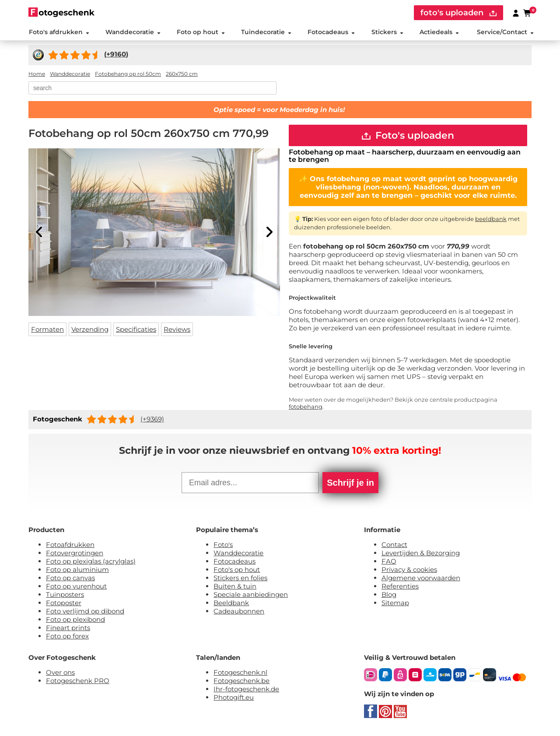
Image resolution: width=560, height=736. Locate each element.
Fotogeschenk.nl (240, 674)
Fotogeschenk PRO (78, 682)
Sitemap (395, 604)
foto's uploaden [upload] (458, 13)
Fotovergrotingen (75, 554)
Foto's (223, 546)
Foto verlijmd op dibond (85, 612)
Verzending (90, 330)
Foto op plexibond (75, 621)
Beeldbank (231, 604)
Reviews (177, 330)
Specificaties (136, 330)
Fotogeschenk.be (241, 682)
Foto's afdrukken (59, 32)
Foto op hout (201, 32)
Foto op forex (67, 637)
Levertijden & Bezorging (421, 554)
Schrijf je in (350, 484)
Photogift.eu (234, 699)
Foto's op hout (237, 571)
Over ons (60, 674)
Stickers (387, 32)
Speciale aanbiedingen (251, 596)
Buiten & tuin (235, 587)
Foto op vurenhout (76, 587)
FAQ (389, 563)
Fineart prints (68, 629)
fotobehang (306, 408)
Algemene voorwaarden (421, 579)
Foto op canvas (70, 579)
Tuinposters (65, 596)
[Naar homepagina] (61, 12)
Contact (394, 546)
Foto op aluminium (77, 571)
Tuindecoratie (266, 32)
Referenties (400, 587)
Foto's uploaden (408, 136)
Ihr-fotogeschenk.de (246, 690)
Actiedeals (439, 32)
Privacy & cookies (409, 571)
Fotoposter (64, 604)
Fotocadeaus (331, 32)
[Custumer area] (516, 13)
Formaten (47, 330)
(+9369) (152, 420)
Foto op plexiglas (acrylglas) (91, 563)
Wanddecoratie (133, 32)
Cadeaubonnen (239, 612)
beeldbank (491, 220)
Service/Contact (505, 32)
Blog (389, 596)
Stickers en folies (240, 579)
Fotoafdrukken (70, 546)
